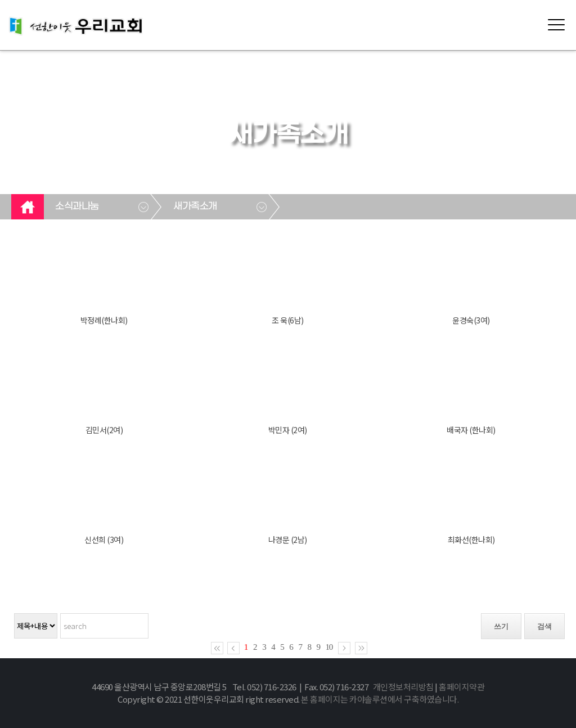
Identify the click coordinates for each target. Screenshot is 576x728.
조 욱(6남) (288, 320)
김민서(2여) (104, 430)
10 (329, 647)
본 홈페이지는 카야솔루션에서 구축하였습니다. (380, 699)
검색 (544, 626)
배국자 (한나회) (471, 430)
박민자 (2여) (288, 430)
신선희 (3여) (104, 540)
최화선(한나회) (471, 540)
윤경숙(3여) (471, 320)
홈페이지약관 (462, 687)
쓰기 (501, 626)
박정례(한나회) (104, 320)
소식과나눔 (77, 206)
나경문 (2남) (288, 540)
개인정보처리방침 (403, 687)
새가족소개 (195, 206)
